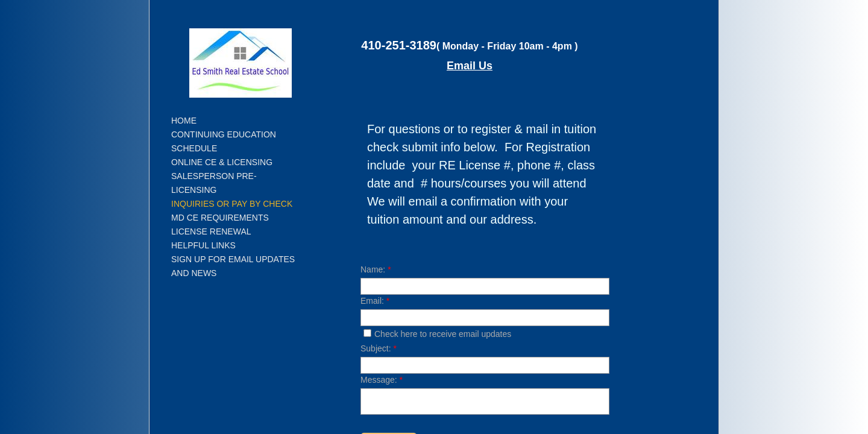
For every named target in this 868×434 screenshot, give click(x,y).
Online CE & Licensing (222, 162)
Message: (382, 380)
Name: (376, 269)
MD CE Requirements (220, 218)
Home (184, 121)
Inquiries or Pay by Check (232, 204)
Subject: (379, 348)
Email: (375, 301)
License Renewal (211, 231)
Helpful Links (203, 245)
